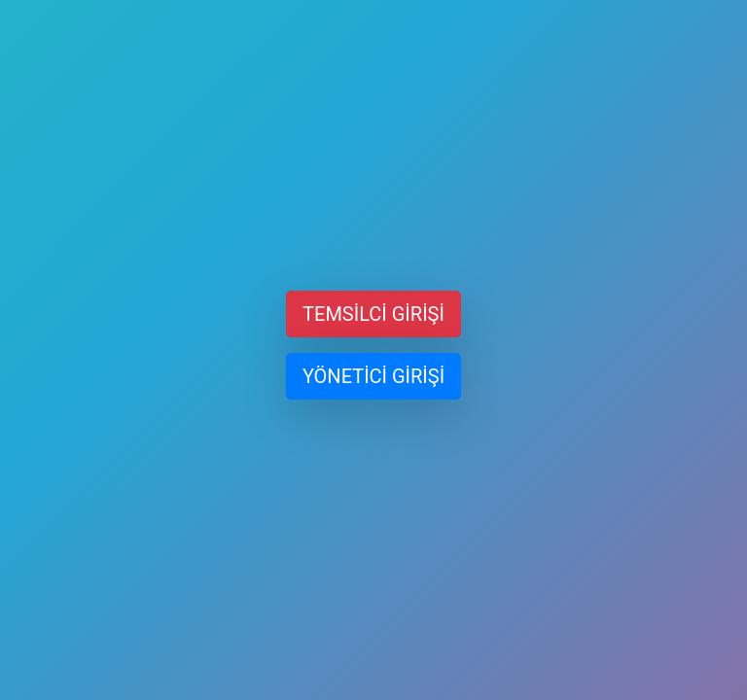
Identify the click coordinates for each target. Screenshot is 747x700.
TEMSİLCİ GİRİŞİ (373, 314)
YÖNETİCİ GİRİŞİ (373, 376)
